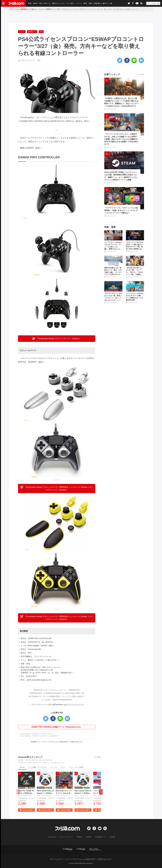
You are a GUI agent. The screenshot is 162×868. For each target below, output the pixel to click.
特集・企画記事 (94, 3)
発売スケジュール (58, 3)
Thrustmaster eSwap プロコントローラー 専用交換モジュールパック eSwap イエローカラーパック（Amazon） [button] (57, 618)
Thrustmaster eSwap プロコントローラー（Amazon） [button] (57, 339)
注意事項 (89, 837)
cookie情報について (101, 837)
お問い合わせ (52, 837)
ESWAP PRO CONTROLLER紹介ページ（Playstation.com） (57, 727)
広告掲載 (112, 837)
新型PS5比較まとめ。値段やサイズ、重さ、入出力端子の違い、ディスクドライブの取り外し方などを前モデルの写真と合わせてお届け (113, 271)
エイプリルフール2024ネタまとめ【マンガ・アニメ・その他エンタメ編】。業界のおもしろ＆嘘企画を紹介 (113, 246)
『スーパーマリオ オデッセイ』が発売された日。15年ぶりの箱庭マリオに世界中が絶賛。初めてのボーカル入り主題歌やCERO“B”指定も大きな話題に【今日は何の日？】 (121, 139)
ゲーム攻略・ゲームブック (38, 767)
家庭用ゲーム (50, 9)
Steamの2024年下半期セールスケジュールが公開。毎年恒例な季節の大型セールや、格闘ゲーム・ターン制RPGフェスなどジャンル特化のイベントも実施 (121, 176)
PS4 (58, 9)
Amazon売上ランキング (30, 757)
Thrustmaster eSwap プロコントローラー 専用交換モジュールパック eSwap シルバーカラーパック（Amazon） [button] (57, 488)
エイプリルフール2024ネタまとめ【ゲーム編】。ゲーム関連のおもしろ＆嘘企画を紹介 (135, 297)
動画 (85, 3)
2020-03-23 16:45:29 (75, 705)
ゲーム (22, 767)
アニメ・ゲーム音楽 (76, 767)
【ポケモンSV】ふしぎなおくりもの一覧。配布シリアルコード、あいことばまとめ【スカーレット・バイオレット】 (113, 297)
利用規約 (80, 837)
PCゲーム (47, 3)
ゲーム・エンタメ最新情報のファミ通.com (23, 9)
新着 (30, 3)
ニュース (79, 3)
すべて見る (98, 757)
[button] (101, 792)
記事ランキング (112, 74)
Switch (35, 3)
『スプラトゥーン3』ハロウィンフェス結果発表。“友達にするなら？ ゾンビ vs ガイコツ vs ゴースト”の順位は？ (121, 210)
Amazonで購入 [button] (26, 810)
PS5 (40, 3)
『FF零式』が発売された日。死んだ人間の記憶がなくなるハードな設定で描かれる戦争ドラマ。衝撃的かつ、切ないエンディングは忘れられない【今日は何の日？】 (121, 102)
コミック (54, 767)
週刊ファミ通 (107, 3)
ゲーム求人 (70, 3)
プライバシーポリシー (66, 837)
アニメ (63, 767)
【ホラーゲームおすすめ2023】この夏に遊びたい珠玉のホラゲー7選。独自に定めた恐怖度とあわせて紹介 (135, 246)
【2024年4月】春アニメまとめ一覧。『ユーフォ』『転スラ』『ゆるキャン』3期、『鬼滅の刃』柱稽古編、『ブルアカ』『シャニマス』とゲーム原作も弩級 (135, 271)
